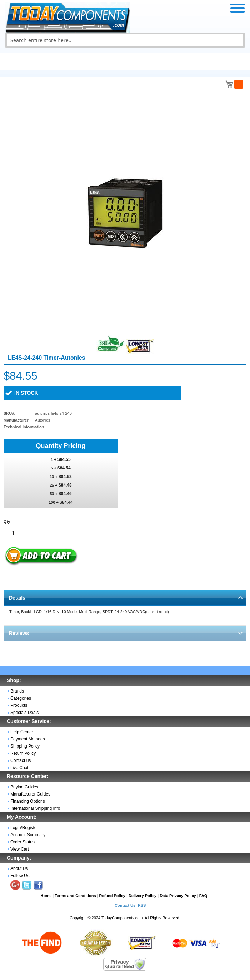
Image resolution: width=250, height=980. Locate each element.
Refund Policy (112, 896)
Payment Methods (28, 739)
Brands (17, 691)
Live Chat (19, 768)
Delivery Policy (142, 896)
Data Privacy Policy (178, 896)
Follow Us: (20, 876)
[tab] (125, 598)
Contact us (21, 760)
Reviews (19, 633)
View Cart (20, 849)
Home (46, 896)
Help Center (22, 732)
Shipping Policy (25, 746)
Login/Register (24, 828)
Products (19, 705)
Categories (21, 698)
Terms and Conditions (75, 896)
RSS (142, 905)
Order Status (22, 842)
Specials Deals (24, 713)
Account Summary (28, 835)
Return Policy (23, 753)
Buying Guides (24, 787)
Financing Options (28, 801)
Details (17, 598)
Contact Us (125, 905)
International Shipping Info (35, 808)
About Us (19, 868)
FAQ (203, 896)
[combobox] (125, 40)
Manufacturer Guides (30, 794)
